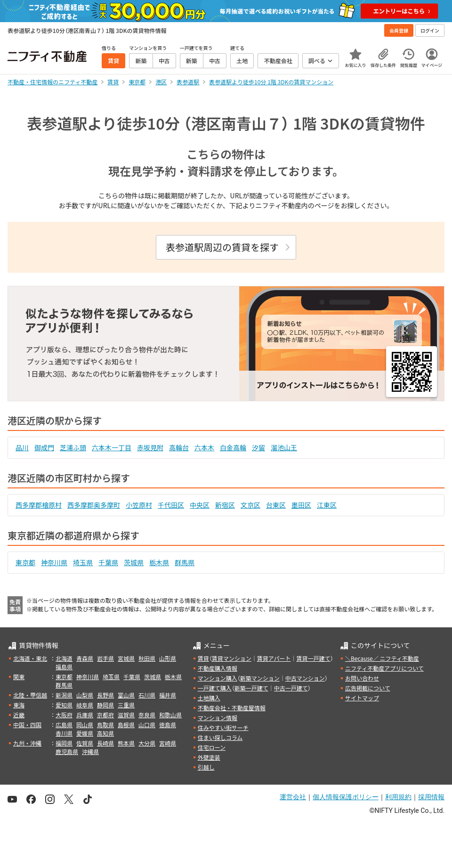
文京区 (250, 505)
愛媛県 (85, 733)
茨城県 (134, 562)
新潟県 (64, 695)
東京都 (25, 562)
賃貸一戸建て (313, 658)
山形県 (168, 658)
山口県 (147, 725)
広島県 (64, 725)
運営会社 (293, 797)
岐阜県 (85, 705)
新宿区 (225, 505)
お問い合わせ (362, 678)
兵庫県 (85, 715)
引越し (206, 767)
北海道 (64, 658)
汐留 (258, 447)
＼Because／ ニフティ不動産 (382, 658)
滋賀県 (126, 715)
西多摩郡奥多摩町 (94, 505)
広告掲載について (368, 688)
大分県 (147, 743)
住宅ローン (212, 747)
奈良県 (147, 715)
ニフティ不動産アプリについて (384, 668)
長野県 (105, 695)
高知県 (105, 733)
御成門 (44, 447)
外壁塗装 (209, 757)
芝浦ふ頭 (73, 447)
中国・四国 (27, 725)
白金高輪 (233, 447)
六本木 (204, 447)
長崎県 (105, 743)
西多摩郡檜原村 (39, 505)
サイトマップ (362, 698)
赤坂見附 (150, 447)
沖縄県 (90, 751)
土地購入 (209, 698)
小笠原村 (139, 505)
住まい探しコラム (220, 737)
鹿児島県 (67, 751)
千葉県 (108, 562)
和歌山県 (170, 715)
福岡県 (64, 743)
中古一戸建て (291, 688)
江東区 (327, 505)
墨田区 (301, 505)
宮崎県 (168, 743)
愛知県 (64, 705)
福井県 (168, 695)
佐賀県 (85, 743)
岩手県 (105, 658)
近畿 (19, 715)
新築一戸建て (251, 688)
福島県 (64, 667)
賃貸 (203, 658)
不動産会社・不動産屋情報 (232, 708)
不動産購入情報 (218, 668)
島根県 (126, 725)
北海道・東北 (30, 658)
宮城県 (126, 658)
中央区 (200, 505)
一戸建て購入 (215, 688)
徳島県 (168, 725)
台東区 (276, 505)
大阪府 (64, 715)
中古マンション (305, 678)
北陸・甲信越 (30, 695)
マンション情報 (218, 718)
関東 (19, 677)
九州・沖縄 (27, 743)
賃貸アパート (274, 658)
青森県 (85, 658)
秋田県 (147, 658)
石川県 (147, 695)
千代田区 (171, 505)
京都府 (105, 715)
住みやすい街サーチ (223, 727)
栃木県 (159, 562)
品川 (22, 447)
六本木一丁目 (112, 447)
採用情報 (431, 797)
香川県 (64, 733)
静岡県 (105, 705)
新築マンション (260, 678)
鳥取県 (105, 725)
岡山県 (85, 725)
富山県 (126, 695)
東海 (19, 705)
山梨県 (85, 695)
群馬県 (185, 562)
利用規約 (398, 797)
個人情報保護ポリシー (346, 797)
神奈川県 (54, 562)
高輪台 (179, 447)
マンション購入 (218, 678)
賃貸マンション (232, 658)
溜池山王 (284, 447)
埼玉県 (83, 562)
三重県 (126, 705)
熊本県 (126, 743)
